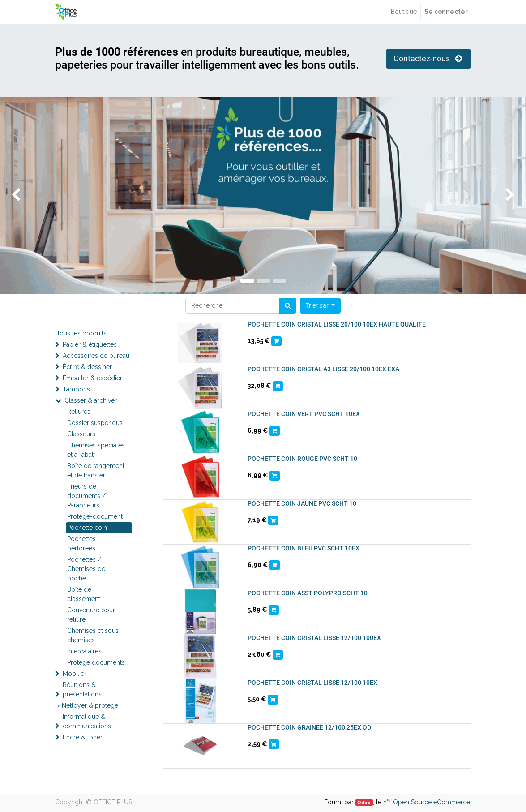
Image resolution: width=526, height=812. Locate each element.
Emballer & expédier (92, 378)
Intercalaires (84, 651)
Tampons (76, 389)
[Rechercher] (288, 306)
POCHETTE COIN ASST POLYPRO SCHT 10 (308, 593)
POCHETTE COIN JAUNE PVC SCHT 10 (302, 503)
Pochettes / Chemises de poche (86, 569)
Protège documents (96, 662)
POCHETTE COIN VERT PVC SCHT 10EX (304, 414)
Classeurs (81, 434)
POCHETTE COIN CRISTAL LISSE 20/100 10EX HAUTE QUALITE (337, 324)
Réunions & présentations (82, 690)
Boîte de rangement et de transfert (96, 470)
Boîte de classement (84, 594)
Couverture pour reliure (91, 615)
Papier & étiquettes (90, 344)
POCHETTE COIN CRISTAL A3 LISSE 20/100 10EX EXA (323, 369)
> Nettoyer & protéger (88, 705)
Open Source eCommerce (432, 802)
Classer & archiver (91, 400)
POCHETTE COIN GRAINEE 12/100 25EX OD (309, 727)
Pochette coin (87, 528)
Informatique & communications (87, 721)
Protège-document (95, 516)
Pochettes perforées (81, 543)
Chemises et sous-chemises (94, 635)
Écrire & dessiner (87, 367)
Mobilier (75, 674)
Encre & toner (83, 737)
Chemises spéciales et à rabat (96, 450)
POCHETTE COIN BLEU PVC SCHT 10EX (304, 548)
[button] (321, 306)
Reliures (79, 412)
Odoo (364, 803)
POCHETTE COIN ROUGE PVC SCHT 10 (302, 459)
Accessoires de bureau (96, 356)
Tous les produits (81, 333)
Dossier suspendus (95, 423)
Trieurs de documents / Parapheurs (86, 496)
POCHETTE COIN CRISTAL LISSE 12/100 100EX (314, 638)
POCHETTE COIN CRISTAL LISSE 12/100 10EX (312, 683)
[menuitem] (404, 12)
